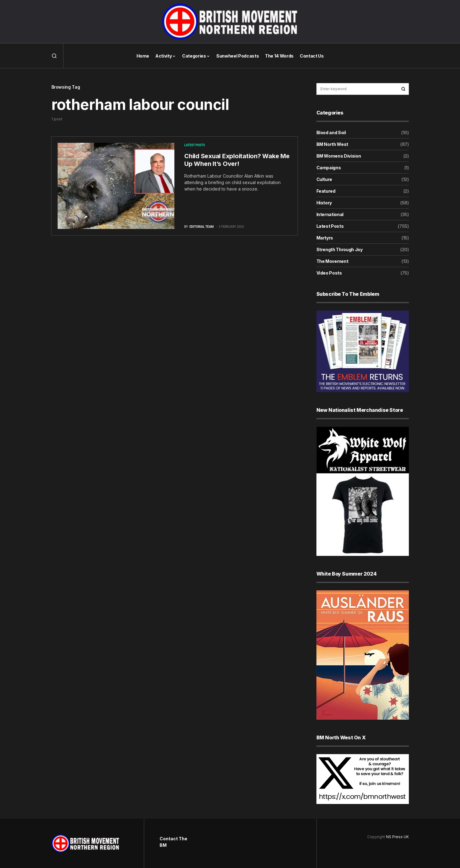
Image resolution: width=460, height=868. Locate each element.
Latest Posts (195, 145)
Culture (324, 179)
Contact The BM (173, 842)
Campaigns (329, 168)
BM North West (332, 144)
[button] (54, 56)
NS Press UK (397, 837)
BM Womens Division (339, 156)
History (324, 203)
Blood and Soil (331, 133)
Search (403, 89)
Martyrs (325, 238)
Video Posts (329, 273)
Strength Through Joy (340, 249)
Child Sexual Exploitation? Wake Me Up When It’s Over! (237, 160)
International (330, 214)
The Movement (332, 261)
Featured (326, 191)
